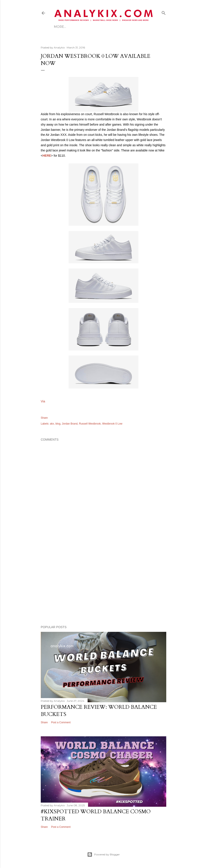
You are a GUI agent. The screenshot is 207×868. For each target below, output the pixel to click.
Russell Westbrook (90, 424)
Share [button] (44, 418)
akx (52, 424)
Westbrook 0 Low (112, 424)
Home (59, 27)
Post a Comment (61, 722)
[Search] (164, 12)
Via (43, 401)
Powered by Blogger (103, 855)
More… (112, 27)
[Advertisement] (103, 584)
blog (58, 424)
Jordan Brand (70, 424)
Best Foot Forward (85, 27)
